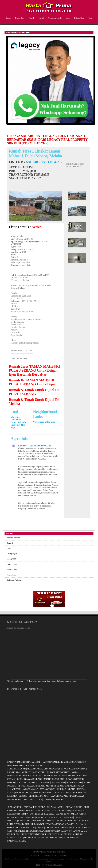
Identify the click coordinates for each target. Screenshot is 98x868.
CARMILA (41, 817)
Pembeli (31, 18)
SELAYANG (32, 789)
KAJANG (64, 796)
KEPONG (34, 782)
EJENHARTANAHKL (37, 772)
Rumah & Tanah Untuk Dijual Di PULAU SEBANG (34, 392)
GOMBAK (45, 782)
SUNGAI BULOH (67, 775)
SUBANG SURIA (74, 807)
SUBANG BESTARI (33, 775)
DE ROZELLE (47, 814)
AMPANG (72, 821)
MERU (61, 807)
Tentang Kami (19, 18)
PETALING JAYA (26, 786)
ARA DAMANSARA (64, 827)
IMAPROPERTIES (16, 765)
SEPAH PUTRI (55, 817)
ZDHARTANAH (50, 769)
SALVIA (49, 827)
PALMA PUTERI (15, 817)
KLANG (72, 789)
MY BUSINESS (28, 834)
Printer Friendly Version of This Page (18, 425)
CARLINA (30, 817)
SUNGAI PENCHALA (35, 807)
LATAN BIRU (62, 814)
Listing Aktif (11, 559)
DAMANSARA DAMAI (63, 824)
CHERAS (62, 789)
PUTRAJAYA (77, 796)
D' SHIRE (34, 814)
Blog (90, 18)
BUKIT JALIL (29, 824)
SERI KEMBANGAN (39, 796)
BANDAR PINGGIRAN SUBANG (71, 793)
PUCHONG (22, 782)
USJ (33, 827)
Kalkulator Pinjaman (14, 580)
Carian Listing (12, 564)
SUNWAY (51, 807)
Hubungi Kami (79, 18)
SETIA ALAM (58, 782)
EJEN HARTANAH (39, 831)
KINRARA (12, 796)
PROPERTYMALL (35, 765)
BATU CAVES (14, 824)
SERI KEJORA (43, 810)
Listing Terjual (12, 554)
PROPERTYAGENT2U (59, 772)
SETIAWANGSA (48, 789)
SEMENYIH (22, 831)
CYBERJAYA (43, 824)
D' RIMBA (23, 814)
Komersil (10, 543)
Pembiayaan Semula (54, 18)
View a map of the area (44, 422)
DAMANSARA (15, 807)
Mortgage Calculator (16, 418)
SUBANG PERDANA (53, 799)
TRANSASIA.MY (79, 831)
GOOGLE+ (43, 834)
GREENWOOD (38, 821)
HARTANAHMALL (16, 841)
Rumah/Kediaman (13, 538)
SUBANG (38, 779)
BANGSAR (84, 821)
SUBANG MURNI (45, 786)
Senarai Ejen (11, 575)
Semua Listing (12, 569)
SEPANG (23, 796)
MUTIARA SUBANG (54, 779)
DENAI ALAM (14, 799)
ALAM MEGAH (74, 782)
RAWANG (71, 779)
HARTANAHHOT (32, 762)
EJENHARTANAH (16, 772)
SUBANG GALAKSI (65, 786)
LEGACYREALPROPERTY (72, 769)
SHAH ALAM (50, 775)
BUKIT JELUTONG (32, 799)
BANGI (54, 796)
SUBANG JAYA (24, 779)
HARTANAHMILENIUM (54, 762)
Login (67, 18)
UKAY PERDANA (24, 793)
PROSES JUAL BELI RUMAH (63, 834)
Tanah (9, 548)
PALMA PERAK (78, 814)
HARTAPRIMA (14, 762)
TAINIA (40, 827)
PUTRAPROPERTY (77, 762)
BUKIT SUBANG (27, 810)
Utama (8, 18)
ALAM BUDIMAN (61, 810)
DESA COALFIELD (44, 793)
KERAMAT (24, 821)
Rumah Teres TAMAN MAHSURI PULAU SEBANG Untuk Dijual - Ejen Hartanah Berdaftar (34, 370)
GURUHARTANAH (16, 769)
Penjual (41, 18)
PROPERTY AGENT (59, 831)
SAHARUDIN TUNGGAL (44, 162)
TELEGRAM (13, 834)
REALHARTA (34, 769)
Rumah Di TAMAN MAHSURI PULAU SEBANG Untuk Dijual (33, 382)
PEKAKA (68, 817)
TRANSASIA (73, 838)
